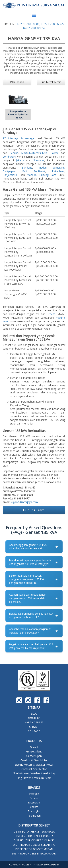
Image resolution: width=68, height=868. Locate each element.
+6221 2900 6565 (52, 24)
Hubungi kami (48, 175)
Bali (24, 171)
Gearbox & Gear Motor (34, 760)
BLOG (34, 714)
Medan (43, 168)
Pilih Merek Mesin (51, 82)
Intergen (34, 794)
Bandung (27, 168)
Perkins (14, 153)
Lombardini (9, 157)
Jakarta (20, 160)
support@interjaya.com (24, 502)
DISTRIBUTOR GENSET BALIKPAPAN (34, 853)
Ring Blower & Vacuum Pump (34, 778)
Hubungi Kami (34, 510)
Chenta (34, 807)
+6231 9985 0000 (28, 24)
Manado (32, 175)
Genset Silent (34, 751)
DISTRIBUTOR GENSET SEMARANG (34, 845)
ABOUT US (34, 718)
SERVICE (34, 727)
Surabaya (39, 160)
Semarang (59, 168)
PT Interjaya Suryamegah (19, 138)
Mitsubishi (42, 153)
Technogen (34, 816)
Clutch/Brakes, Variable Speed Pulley (34, 773)
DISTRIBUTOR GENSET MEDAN (34, 849)
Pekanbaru (58, 171)
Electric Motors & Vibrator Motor (34, 765)
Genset (34, 747)
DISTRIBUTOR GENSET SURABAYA (34, 832)
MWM (25, 153)
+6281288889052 (34, 28)
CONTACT (34, 731)
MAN (32, 153)
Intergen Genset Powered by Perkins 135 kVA (18, 115)
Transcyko (34, 811)
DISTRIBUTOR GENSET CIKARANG (34, 840)
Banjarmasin (10, 175)
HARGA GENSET (34, 722)
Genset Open (34, 756)
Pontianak (39, 171)
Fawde (55, 153)
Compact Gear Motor (34, 769)
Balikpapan (9, 171)
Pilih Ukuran (17, 82)
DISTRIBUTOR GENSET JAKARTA (34, 836)
